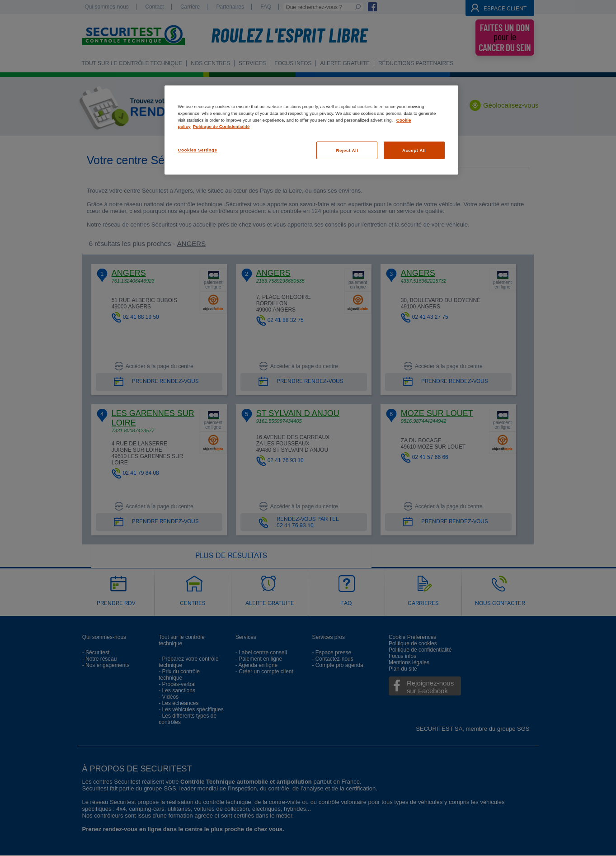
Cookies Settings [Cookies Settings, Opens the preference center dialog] (198, 150)
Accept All (414, 150)
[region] (311, 130)
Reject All (347, 150)
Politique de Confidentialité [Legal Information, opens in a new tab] (221, 126)
